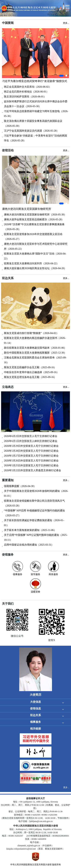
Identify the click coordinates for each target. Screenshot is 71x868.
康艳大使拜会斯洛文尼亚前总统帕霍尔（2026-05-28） (34, 219)
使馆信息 (35, 709)
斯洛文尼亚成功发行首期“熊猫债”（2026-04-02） (31, 333)
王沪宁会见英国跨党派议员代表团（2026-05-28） (31, 131)
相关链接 (35, 729)
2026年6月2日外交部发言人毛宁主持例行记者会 (31, 436)
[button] (61, 76)
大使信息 (35, 702)
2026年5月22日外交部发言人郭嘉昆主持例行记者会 (33, 470)
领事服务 (35, 722)
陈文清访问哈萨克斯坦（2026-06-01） (25, 97)
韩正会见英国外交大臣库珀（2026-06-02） (28, 87)
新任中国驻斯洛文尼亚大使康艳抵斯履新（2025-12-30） (35, 353)
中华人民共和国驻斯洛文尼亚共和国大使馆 (31, 865)
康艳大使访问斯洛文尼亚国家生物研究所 (27, 209)
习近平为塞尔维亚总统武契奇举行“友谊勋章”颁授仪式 (35, 81)
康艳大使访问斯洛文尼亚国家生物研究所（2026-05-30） (35, 215)
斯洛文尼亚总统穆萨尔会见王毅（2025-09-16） (30, 367)
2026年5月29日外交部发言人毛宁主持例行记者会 (31, 446)
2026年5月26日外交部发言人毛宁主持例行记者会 (31, 461)
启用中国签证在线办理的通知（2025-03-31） (29, 545)
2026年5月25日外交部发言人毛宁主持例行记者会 (31, 465)
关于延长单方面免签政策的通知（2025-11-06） (30, 530)
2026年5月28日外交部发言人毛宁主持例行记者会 (31, 451)
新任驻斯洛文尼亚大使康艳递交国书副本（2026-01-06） (35, 348)
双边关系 (35, 715)
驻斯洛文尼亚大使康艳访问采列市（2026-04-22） (31, 263)
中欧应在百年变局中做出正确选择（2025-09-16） (31, 372)
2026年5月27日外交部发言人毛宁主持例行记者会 (31, 456)
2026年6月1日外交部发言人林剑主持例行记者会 (31, 441)
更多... (66, 787)
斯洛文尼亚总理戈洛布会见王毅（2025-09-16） (30, 377)
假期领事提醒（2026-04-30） (20, 486)
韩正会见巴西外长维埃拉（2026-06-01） (26, 92)
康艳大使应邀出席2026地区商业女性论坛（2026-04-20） (35, 268)
